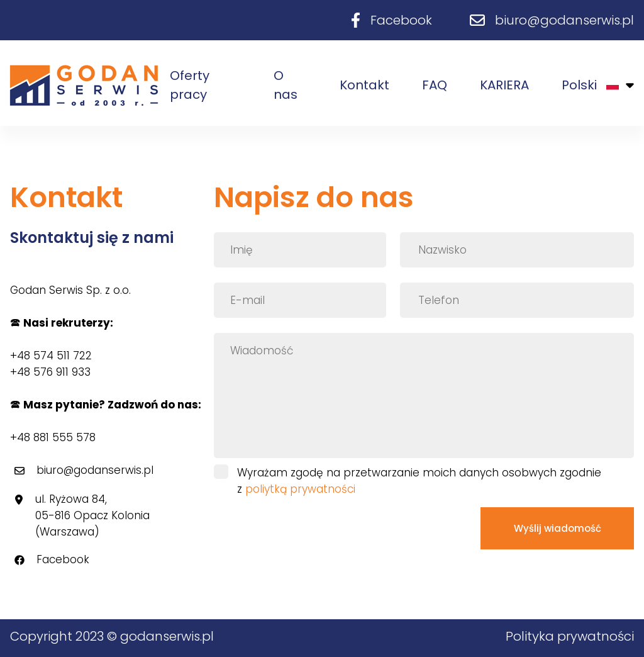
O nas (286, 85)
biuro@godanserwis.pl (564, 20)
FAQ (435, 85)
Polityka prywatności (570, 636)
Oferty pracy (190, 85)
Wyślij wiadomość (558, 528)
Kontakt (364, 85)
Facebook (401, 20)
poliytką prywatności (300, 489)
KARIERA (504, 85)
